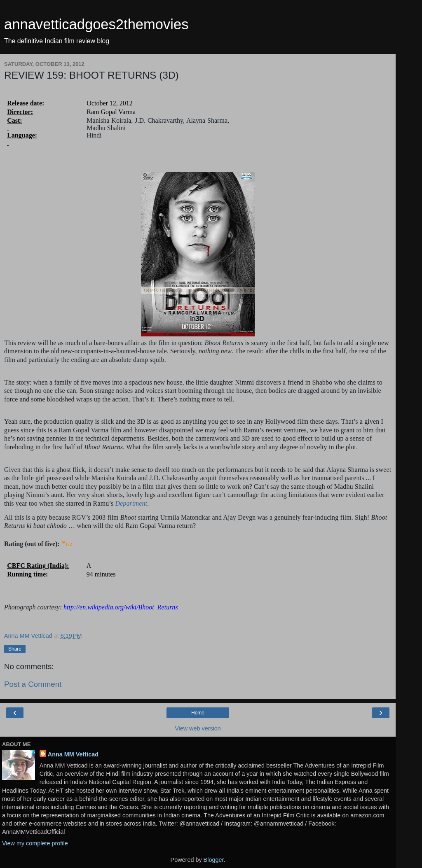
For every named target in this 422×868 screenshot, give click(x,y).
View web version (198, 728)
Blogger (214, 860)
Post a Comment (33, 684)
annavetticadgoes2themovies (96, 24)
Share (15, 649)
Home (198, 713)
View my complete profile (35, 843)
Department (131, 503)
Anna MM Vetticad (73, 754)
